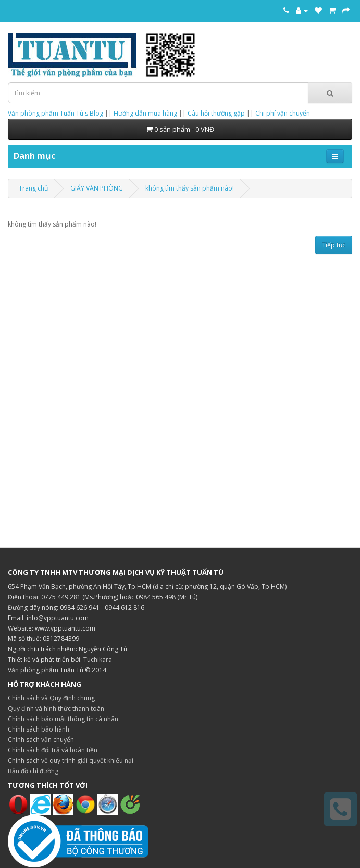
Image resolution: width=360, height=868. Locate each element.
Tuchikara (98, 659)
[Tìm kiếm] (330, 93)
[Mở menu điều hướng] (335, 156)
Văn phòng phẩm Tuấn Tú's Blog (55, 113)
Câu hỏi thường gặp (216, 113)
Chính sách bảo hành (39, 729)
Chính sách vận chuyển (41, 740)
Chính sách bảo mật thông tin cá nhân (63, 719)
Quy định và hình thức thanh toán (56, 708)
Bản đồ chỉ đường (33, 771)
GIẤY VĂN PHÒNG (97, 188)
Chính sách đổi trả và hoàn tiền (53, 750)
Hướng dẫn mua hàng (145, 113)
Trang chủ (33, 188)
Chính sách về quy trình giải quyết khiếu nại (71, 760)
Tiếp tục (334, 245)
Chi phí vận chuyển (283, 113)
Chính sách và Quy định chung (51, 698)
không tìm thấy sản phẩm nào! (190, 188)
